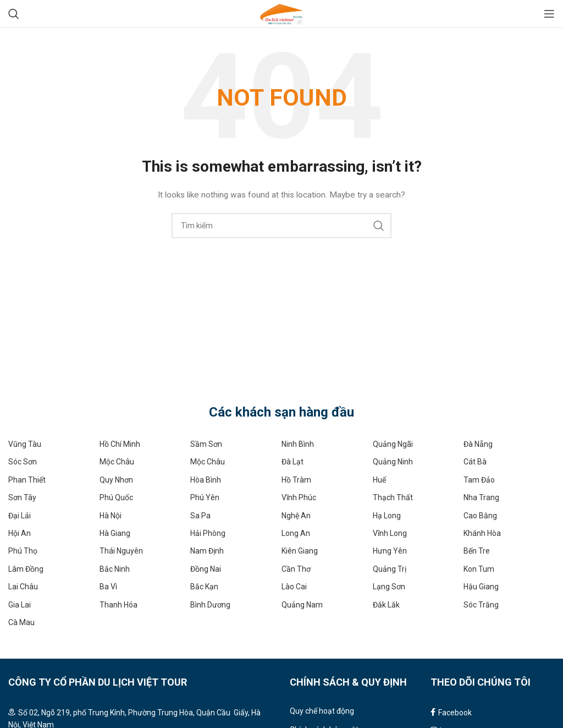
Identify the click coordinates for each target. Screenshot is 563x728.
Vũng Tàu (25, 444)
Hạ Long (387, 516)
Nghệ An (296, 516)
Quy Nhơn (116, 480)
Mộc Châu (117, 462)
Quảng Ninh (393, 462)
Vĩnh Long (390, 533)
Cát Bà (475, 462)
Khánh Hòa (482, 533)
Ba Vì (108, 587)
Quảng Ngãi (393, 444)
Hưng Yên (390, 551)
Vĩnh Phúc (299, 497)
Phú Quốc (116, 497)
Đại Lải (20, 516)
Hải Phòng (208, 533)
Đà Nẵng (478, 444)
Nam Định (207, 551)
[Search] (14, 14)
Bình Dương (210, 605)
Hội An (20, 533)
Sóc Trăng (481, 605)
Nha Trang (481, 497)
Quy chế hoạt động (322, 711)
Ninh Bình (298, 444)
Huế (379, 480)
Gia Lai (20, 605)
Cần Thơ (296, 569)
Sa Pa (200, 516)
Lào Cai (294, 587)
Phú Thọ (23, 551)
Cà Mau (21, 622)
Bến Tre (477, 551)
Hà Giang (115, 533)
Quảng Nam (302, 605)
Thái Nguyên (121, 551)
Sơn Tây (22, 497)
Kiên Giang (300, 551)
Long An (296, 533)
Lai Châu (23, 587)
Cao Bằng (480, 516)
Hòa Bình (206, 480)
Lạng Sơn (389, 587)
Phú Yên (205, 497)
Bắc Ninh (115, 569)
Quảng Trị (390, 569)
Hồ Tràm (296, 480)
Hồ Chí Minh (120, 444)
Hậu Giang (481, 587)
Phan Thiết (27, 480)
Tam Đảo (479, 480)
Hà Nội (111, 516)
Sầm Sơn (206, 444)
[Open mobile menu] (549, 14)
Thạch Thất (393, 497)
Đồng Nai (206, 569)
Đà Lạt (292, 462)
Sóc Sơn (23, 462)
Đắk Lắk (386, 605)
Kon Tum (479, 569)
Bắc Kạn (204, 587)
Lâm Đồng (26, 569)
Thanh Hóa (118, 605)
